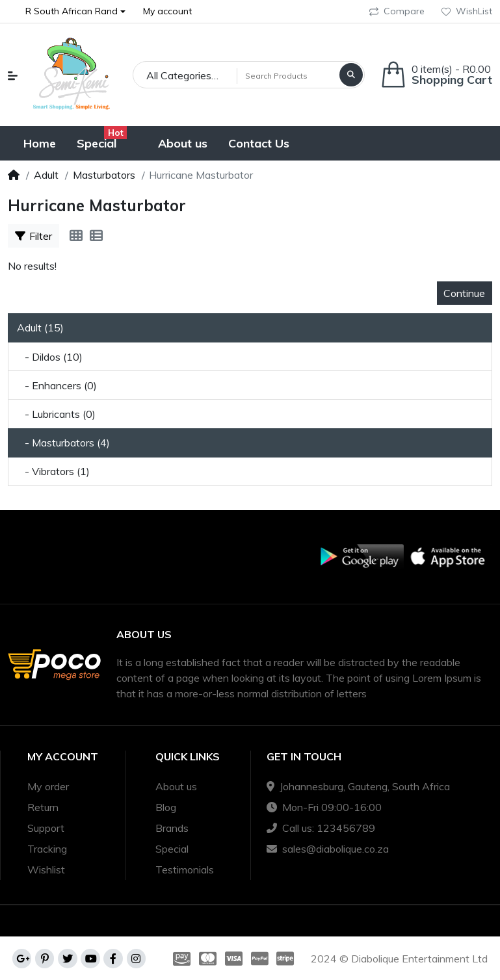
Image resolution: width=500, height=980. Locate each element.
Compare (397, 11)
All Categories (179, 75)
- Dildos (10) (50, 357)
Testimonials (185, 870)
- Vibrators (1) (53, 471)
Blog (166, 807)
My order (48, 786)
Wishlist (46, 870)
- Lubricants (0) (56, 414)
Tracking (47, 849)
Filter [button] (33, 236)
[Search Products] (286, 75)
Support (46, 828)
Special (172, 849)
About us (176, 786)
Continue (464, 293)
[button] (76, 12)
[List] (96, 236)
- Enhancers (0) (57, 385)
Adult (46, 175)
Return (43, 807)
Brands (172, 828)
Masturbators (104, 175)
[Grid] (76, 236)
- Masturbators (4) (63, 443)
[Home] (14, 175)
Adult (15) (40, 328)
